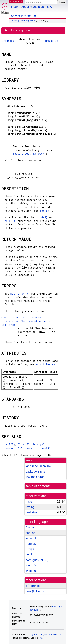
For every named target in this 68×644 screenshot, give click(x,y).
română (31, 565)
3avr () (35, 591)
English (30, 533)
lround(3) (9, 41)
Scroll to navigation (17, 30)
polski (29, 554)
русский (31, 571)
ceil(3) (10, 221)
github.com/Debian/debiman (46, 635)
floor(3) (24, 444)
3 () (33, 586)
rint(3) (30, 448)
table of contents (38, 486)
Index (15, 7)
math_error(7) (20, 294)
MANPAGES (16, 1)
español (31, 538)
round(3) (41, 217)
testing (16, 21)
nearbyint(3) (13, 448)
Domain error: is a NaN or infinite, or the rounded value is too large (26, 321)
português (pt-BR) (37, 560)
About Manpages (33, 7)
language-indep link (38, 466)
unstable (31, 512)
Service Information (24, 16)
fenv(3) (45, 211)
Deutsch (31, 527)
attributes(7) (45, 364)
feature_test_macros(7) (29, 154)
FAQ (50, 7)
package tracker (36, 472)
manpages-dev (28, 21)
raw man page (35, 477)
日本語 (30, 549)
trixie (29, 502)
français (31, 544)
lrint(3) (39, 444)
